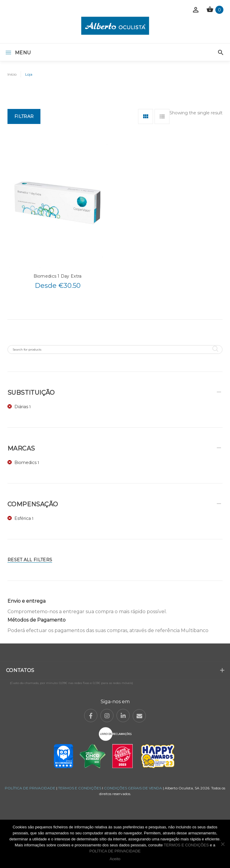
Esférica (23, 518)
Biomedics (25, 463)
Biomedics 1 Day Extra (58, 276)
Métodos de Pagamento (37, 620)
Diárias (21, 407)
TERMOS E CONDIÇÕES (80, 788)
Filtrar (24, 116)
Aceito (115, 859)
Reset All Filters (30, 560)
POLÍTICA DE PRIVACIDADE (30, 788)
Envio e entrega (27, 601)
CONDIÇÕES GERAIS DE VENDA (133, 788)
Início (12, 74)
